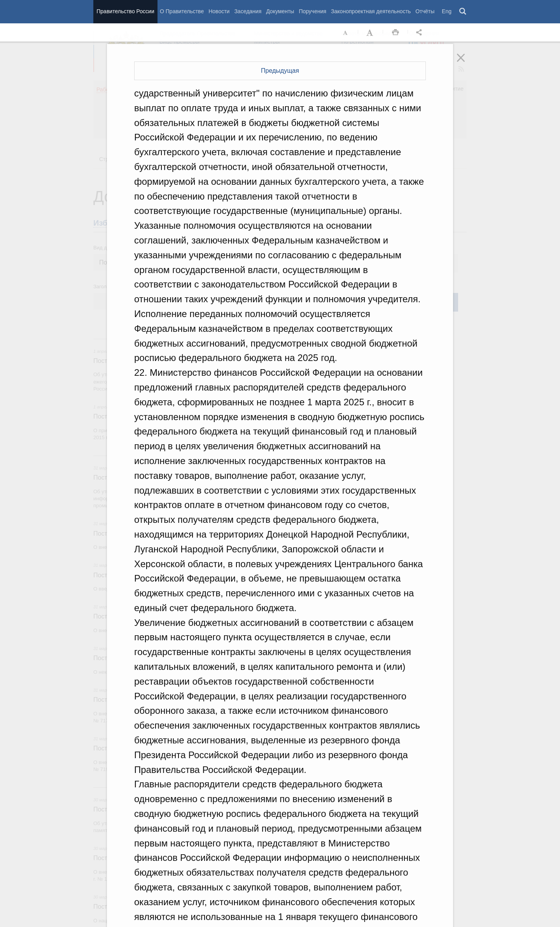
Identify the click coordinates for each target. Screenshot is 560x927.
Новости (219, 11)
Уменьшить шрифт (346, 33)
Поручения (312, 11)
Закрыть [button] (466, 63)
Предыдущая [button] (280, 71)
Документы (280, 11)
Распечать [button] (395, 33)
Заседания (248, 11)
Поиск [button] (463, 12)
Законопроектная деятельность (371, 11)
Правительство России (125, 11)
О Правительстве (182, 11)
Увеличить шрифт (371, 33)
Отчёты (425, 11)
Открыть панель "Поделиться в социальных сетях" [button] (420, 33)
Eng (447, 11)
